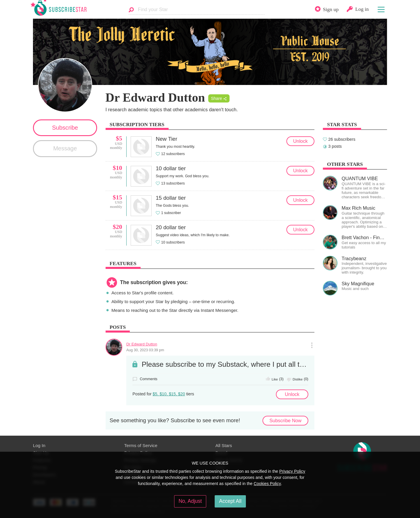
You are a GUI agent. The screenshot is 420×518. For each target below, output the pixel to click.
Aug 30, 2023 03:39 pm (145, 350)
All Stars (224, 445)
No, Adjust (190, 501)
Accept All (230, 501)
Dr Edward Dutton (142, 344)
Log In (39, 445)
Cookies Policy (267, 484)
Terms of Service (141, 445)
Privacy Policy (292, 471)
